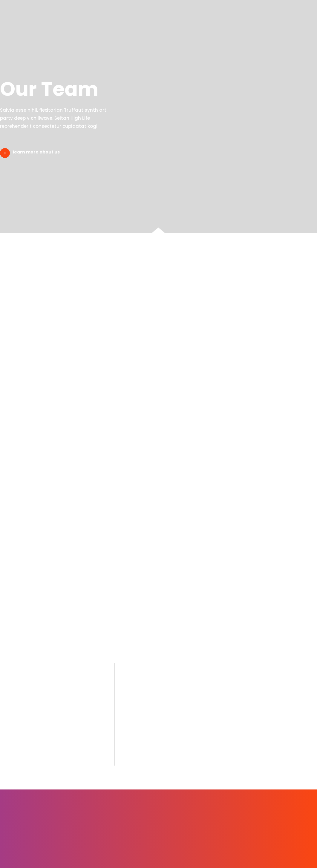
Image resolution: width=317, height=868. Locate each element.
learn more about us (36, 152)
